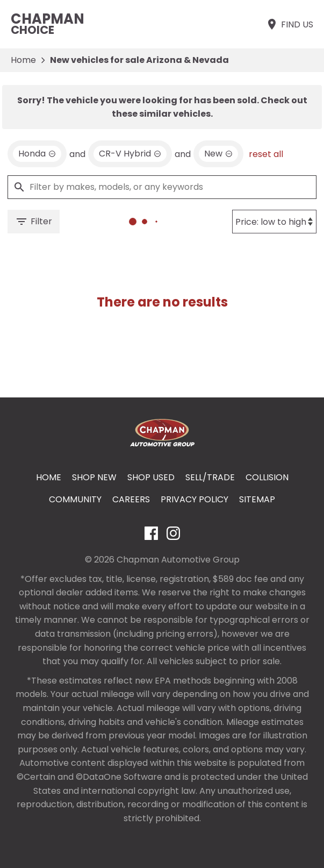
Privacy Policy (195, 499)
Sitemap (257, 499)
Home (23, 60)
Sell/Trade (210, 477)
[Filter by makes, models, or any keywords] (162, 187)
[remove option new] (218, 154)
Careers (131, 499)
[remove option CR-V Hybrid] (130, 154)
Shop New (94, 477)
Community (75, 499)
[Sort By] (274, 222)
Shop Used (151, 477)
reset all (266, 154)
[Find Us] (289, 24)
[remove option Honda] (37, 154)
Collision (267, 477)
